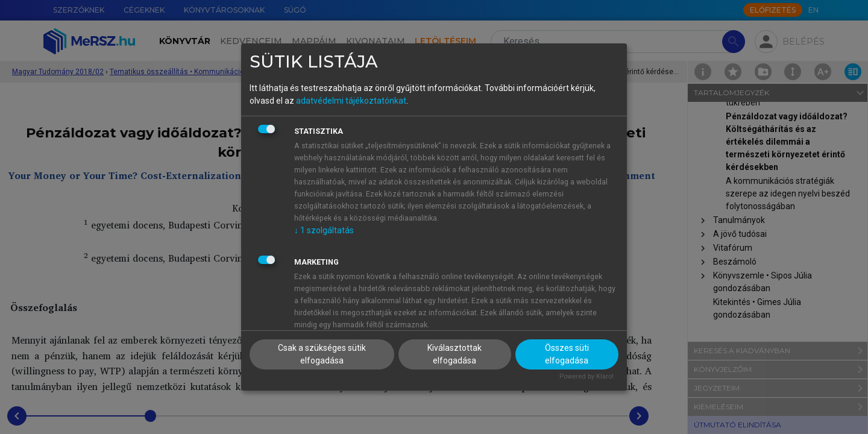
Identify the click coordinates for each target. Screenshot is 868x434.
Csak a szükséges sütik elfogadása (322, 354)
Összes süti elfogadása (567, 354)
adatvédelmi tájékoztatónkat (351, 101)
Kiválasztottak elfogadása (454, 354)
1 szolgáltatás (324, 230)
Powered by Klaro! (587, 376)
